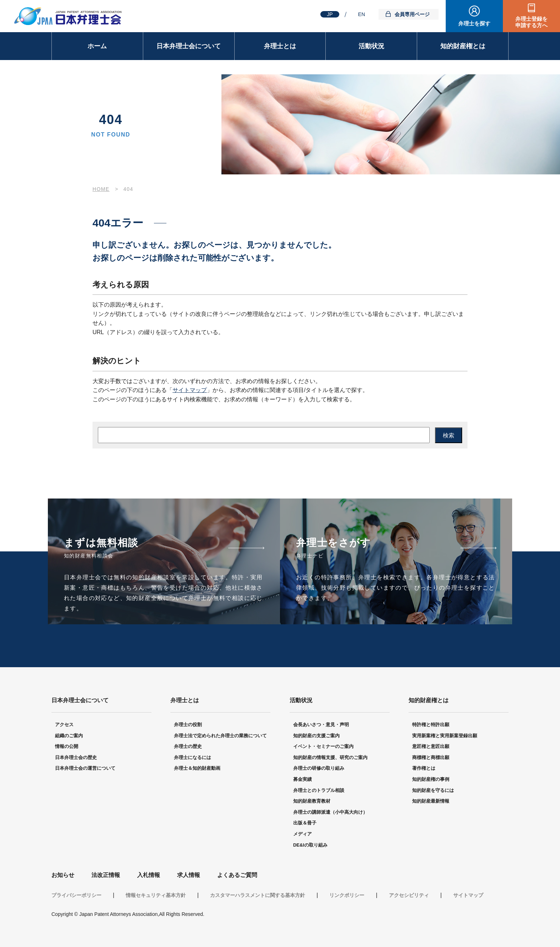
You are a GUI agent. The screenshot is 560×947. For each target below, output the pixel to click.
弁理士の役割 (188, 725)
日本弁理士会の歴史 (76, 757)
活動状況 (371, 46)
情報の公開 (67, 746)
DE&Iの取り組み (310, 845)
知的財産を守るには (433, 790)
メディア (302, 834)
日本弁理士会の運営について (85, 768)
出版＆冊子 (305, 823)
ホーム (97, 46)
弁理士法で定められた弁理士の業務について (220, 736)
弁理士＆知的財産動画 (197, 768)
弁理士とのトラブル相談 (319, 790)
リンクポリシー (347, 895)
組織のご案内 (69, 736)
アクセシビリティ (409, 895)
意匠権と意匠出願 (431, 746)
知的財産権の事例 (431, 779)
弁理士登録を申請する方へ (531, 22)
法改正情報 (106, 875)
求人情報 (189, 875)
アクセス (64, 725)
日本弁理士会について (189, 46)
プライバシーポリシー (76, 895)
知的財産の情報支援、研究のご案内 (330, 757)
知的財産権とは (463, 46)
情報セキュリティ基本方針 (156, 895)
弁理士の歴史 (188, 746)
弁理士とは (280, 46)
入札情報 (149, 875)
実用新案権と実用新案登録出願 (445, 736)
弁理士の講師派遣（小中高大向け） (330, 812)
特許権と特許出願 (431, 725)
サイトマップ (190, 390)
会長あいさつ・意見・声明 (321, 725)
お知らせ (63, 875)
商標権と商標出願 (431, 757)
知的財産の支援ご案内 (316, 736)
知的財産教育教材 (312, 801)
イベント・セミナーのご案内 (323, 746)
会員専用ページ (412, 14)
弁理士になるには (192, 757)
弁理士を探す (474, 23)
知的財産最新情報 (431, 801)
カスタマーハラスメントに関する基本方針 (257, 895)
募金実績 (302, 779)
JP (330, 14)
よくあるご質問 (237, 875)
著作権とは (424, 768)
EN (362, 14)
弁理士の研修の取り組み (319, 768)
